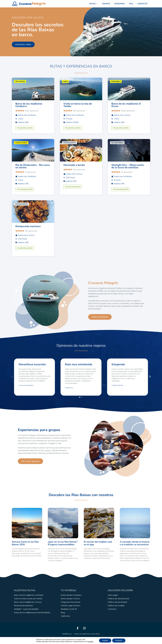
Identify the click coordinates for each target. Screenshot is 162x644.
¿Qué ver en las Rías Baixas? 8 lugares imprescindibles (63, 543)
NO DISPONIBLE (117, 143)
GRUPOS (106, 4)
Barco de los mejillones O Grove (126, 105)
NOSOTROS (120, 4)
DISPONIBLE (116, 81)
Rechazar (119, 641)
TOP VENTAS (20, 81)
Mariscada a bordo (74, 165)
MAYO (65, 81)
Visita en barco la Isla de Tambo (78, 105)
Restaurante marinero (28, 226)
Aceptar (105, 641)
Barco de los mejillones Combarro (29, 105)
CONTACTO (142, 4)
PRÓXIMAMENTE (70, 143)
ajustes (91, 642)
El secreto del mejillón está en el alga (98, 543)
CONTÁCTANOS (21, 143)
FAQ (131, 4)
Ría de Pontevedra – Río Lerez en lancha (33, 166)
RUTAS (94, 4)
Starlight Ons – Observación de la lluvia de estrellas (128, 166)
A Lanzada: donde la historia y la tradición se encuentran (135, 543)
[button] (12, 376)
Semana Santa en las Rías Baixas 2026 (25, 543)
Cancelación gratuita (25, 128)
